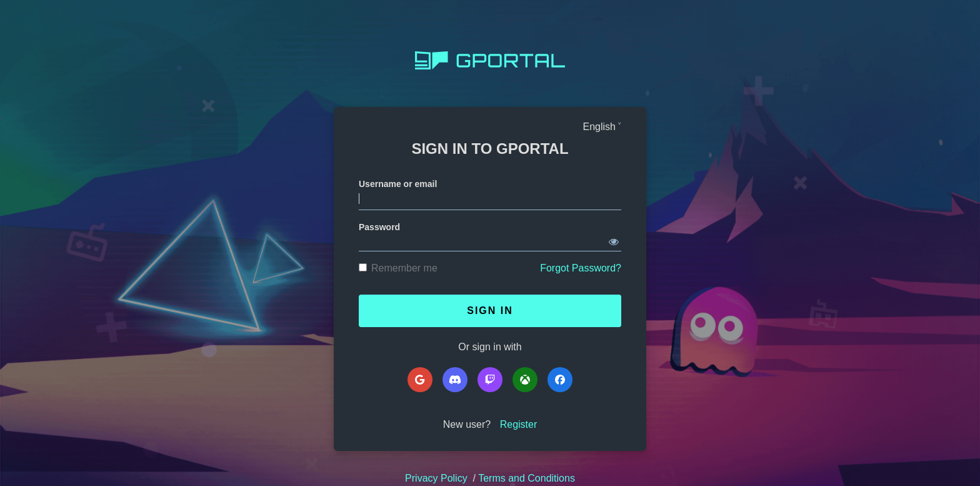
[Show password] (614, 240)
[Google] (420, 380)
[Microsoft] (525, 380)
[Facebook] (560, 380)
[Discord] (455, 380)
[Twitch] (490, 380)
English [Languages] (599, 127)
